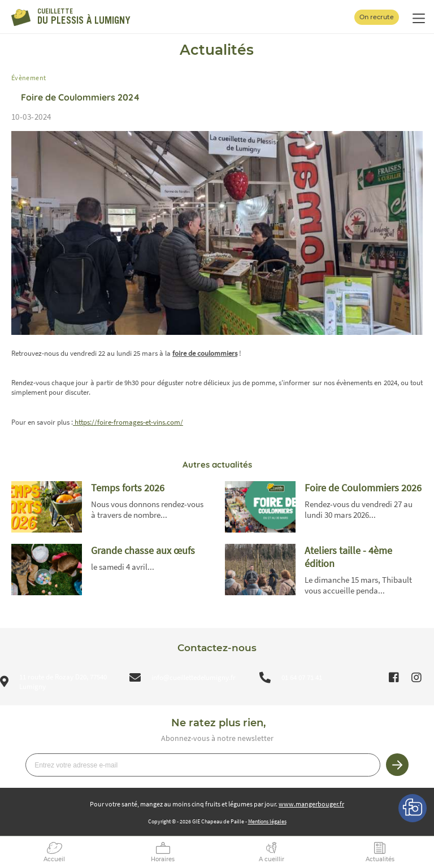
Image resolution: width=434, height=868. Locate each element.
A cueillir (272, 859)
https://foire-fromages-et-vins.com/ (128, 422)
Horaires (163, 859)
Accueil (54, 859)
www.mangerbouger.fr (311, 804)
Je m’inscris (397, 765)
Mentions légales (267, 821)
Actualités (380, 859)
